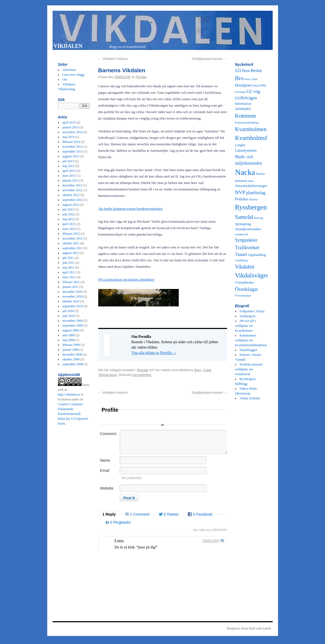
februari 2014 (71, 142)
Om (65, 79)
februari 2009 (71, 345)
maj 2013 (69, 166)
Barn (198, 370)
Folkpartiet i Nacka (252, 311)
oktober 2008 (71, 359)
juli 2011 (68, 258)
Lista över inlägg (73, 75)
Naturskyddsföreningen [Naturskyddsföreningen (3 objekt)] (251, 186)
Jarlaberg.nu (248, 316)
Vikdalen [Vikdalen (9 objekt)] (245, 267)
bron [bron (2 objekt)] (247, 79)
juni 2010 (69, 316)
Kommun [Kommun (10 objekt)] (246, 116)
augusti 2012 (71, 205)
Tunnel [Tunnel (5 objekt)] (241, 254)
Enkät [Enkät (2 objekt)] (255, 86)
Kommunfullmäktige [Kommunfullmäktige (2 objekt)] (247, 123)
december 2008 (72, 354)
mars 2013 (69, 176)
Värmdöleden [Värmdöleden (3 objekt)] (244, 283)
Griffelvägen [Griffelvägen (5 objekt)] (246, 98)
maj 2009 (69, 340)
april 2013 (69, 171)
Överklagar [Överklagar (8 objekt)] (247, 289)
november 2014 (73, 132)
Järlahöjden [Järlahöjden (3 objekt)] (243, 109)
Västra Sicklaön (250, 398)
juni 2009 (69, 335)
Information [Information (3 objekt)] (243, 104)
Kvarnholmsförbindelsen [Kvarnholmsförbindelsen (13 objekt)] (265, 138)
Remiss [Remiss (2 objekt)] (253, 199)
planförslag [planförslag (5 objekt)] (256, 193)
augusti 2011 (71, 253)
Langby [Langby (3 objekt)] (240, 145)
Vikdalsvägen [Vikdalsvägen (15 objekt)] (252, 275)
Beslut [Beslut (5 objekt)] (256, 70)
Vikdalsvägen (108, 375)
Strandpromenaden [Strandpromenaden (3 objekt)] (248, 229)
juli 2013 (68, 161)
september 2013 (73, 151)
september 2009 (73, 325)
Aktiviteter (70, 70)
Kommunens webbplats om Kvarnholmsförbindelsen (251, 340)
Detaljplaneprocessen (209, 59)
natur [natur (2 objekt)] (251, 181)
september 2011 (73, 248)
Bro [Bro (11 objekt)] (239, 78)
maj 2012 (69, 219)
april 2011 (69, 272)
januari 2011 (71, 287)
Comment (108, 434)
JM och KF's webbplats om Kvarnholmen (246, 326)
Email (105, 471)
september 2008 (73, 364)
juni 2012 (69, 214)
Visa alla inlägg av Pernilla (154, 353)
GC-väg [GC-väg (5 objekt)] (253, 91)
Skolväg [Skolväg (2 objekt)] (259, 218)
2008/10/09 (211, 541)
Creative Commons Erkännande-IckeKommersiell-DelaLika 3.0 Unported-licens (73, 414)
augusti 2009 (71, 330)
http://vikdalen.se (69, 395)
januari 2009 (71, 350)
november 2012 (73, 190)
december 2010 (72, 292)
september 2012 (73, 200)
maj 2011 (69, 267)
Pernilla (141, 77)
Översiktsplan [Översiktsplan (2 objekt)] (243, 296)
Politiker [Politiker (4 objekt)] (242, 199)
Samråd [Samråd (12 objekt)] (244, 217)
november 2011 (73, 238)
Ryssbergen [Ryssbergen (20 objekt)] (251, 207)
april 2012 (69, 224)
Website (107, 488)
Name (105, 460)
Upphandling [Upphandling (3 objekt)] (257, 255)
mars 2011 (69, 277)
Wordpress (234, 628)
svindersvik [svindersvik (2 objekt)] (242, 234)
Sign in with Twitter (138, 417)
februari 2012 (71, 234)
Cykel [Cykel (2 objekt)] (254, 79)
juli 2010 (68, 311)
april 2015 (69, 122)
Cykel (207, 370)
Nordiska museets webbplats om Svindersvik (249, 369)
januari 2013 (71, 180)
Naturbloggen (249, 350)
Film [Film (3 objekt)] (263, 85)
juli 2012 (68, 209)
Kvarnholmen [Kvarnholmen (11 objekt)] (251, 129)
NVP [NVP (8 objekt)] (240, 192)
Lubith (267, 628)
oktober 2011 (71, 243)
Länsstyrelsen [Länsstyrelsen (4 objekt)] (246, 150)
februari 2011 (71, 282)
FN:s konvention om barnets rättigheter (126, 279)
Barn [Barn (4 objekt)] (246, 71)
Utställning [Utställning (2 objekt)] (241, 260)
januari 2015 (71, 127)
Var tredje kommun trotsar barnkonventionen (130, 209)
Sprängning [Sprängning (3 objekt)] (243, 224)
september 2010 (73, 306)
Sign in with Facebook (187, 417)
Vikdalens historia (113, 59)
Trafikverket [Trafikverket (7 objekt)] (247, 248)
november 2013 (73, 147)
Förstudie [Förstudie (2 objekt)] (240, 92)
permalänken (142, 375)
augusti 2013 (71, 156)
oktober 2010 (71, 301)
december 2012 (72, 185)
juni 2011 (69, 263)
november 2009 (73, 321)
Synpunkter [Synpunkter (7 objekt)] (246, 240)
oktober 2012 (71, 195)
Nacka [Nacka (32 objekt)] (245, 172)
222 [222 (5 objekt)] (238, 70)
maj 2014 (69, 137)
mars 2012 (69, 229)
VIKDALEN (68, 46)
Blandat (143, 370)
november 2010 (73, 296)
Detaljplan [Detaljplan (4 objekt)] (243, 85)
